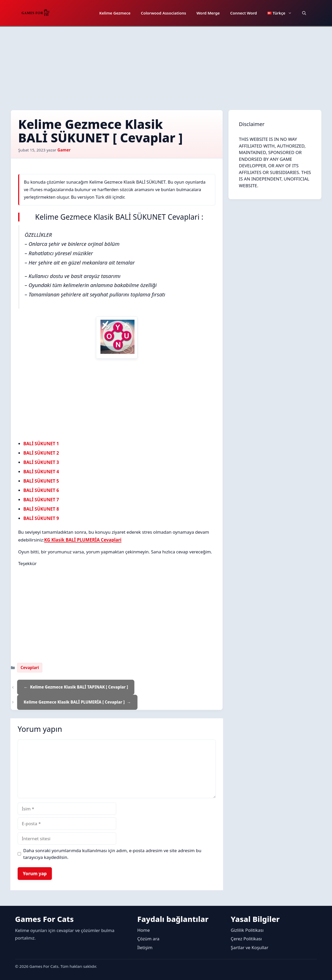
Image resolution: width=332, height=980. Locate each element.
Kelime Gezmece (115, 13)
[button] (304, 13)
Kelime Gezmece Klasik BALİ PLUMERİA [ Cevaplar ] (74, 702)
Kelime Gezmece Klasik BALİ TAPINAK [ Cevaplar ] (79, 687)
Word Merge (208, 13)
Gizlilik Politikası (247, 930)
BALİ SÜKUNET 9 (41, 518)
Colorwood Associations (163, 13)
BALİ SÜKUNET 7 (41, 500)
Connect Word (243, 13)
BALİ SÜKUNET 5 (41, 481)
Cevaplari (30, 668)
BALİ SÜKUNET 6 (41, 490)
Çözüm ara (148, 939)
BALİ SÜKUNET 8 (41, 509)
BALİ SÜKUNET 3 (41, 462)
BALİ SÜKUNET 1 (41, 444)
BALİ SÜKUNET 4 (41, 472)
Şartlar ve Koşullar (250, 947)
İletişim (145, 947)
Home (143, 930)
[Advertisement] (166, 66)
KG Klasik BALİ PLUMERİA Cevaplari (83, 540)
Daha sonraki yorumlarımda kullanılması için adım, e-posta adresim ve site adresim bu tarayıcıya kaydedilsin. (112, 854)
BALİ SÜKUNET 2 (41, 453)
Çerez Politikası (246, 939)
